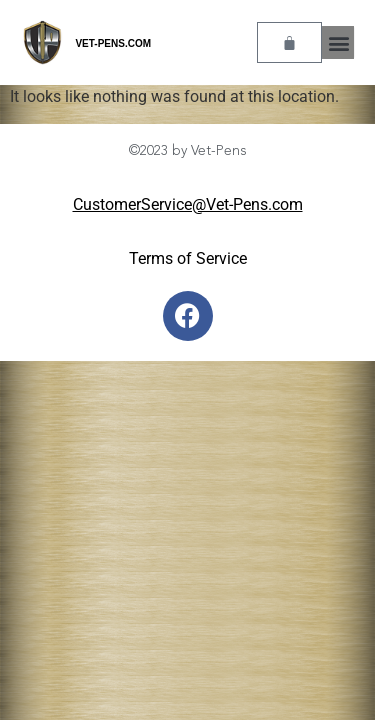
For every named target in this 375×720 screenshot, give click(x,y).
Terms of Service (188, 258)
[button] (338, 42)
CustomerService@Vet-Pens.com (188, 204)
